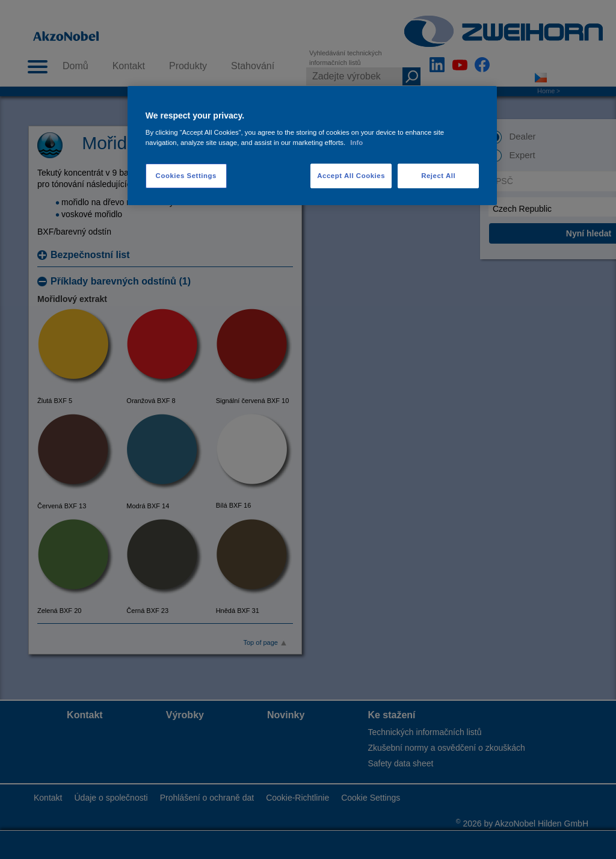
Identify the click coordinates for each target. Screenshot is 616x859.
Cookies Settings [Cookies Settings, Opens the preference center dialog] (186, 176)
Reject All (438, 176)
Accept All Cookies (351, 176)
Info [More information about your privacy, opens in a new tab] (356, 143)
